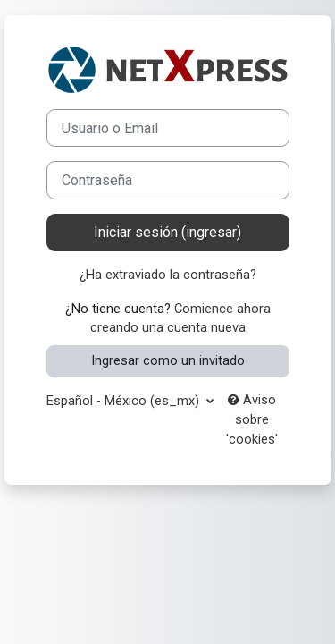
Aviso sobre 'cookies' (252, 419)
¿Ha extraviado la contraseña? (168, 275)
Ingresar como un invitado (168, 360)
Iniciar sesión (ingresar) (167, 232)
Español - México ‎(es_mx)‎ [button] (125, 401)
